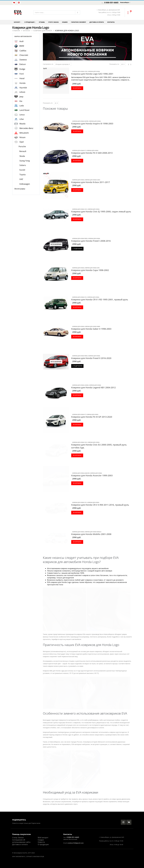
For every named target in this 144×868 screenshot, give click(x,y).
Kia (21, 101)
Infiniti (22, 92)
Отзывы (42, 22)
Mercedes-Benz (26, 128)
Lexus (22, 115)
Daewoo (23, 60)
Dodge (22, 69)
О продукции (29, 22)
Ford (22, 74)
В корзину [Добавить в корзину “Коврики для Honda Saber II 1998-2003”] (77, 336)
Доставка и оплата (97, 22)
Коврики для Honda (94, 71)
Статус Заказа (18, 838)
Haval (22, 78)
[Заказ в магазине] (63, 64)
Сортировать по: (48, 64)
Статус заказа (53, 22)
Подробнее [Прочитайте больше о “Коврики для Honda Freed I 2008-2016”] (78, 249)
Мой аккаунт (43, 838)
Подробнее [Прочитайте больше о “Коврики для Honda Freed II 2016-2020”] (78, 366)
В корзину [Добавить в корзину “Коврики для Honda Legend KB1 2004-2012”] (77, 395)
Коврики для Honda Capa (92, 268)
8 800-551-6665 (111, 3)
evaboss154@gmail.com (76, 843)
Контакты (111, 22)
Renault (23, 151)
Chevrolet (24, 55)
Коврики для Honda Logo (80, 71)
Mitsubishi (24, 133)
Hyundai (23, 88)
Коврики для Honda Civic (80, 209)
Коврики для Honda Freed (80, 238)
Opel (22, 142)
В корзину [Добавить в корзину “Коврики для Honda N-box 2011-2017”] (77, 190)
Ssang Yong (25, 161)
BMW (22, 46)
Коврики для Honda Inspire (80, 121)
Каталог (17, 22)
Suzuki (22, 170)
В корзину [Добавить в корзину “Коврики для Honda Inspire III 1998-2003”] (77, 131)
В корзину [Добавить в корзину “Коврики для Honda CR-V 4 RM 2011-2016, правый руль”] (77, 512)
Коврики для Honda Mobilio (93, 532)
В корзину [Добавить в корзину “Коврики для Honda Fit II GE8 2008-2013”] (77, 161)
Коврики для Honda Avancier (81, 473)
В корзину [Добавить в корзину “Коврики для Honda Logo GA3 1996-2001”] (77, 88)
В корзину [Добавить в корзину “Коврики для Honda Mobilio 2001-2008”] (77, 542)
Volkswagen (25, 184)
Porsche (22, 146)
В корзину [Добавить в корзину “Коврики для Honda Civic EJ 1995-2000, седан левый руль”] (77, 219)
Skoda (22, 156)
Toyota (23, 175)
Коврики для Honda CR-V (79, 297)
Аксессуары (20, 189)
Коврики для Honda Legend (80, 385)
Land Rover (25, 110)
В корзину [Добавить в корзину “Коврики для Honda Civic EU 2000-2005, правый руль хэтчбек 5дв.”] (77, 455)
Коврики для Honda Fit (79, 151)
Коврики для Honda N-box (92, 180)
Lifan (22, 119)
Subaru (23, 165)
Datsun (23, 64)
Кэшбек (65, 22)
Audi (22, 41)
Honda (22, 83)
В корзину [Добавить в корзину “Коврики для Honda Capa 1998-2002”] (77, 278)
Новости (41, 842)
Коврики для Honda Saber (92, 326)
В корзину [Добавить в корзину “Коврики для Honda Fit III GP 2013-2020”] (77, 424)
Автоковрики (18, 853)
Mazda (22, 124)
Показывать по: (114, 64)
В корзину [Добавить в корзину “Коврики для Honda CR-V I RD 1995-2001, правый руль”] (77, 307)
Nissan (23, 137)
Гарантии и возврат (79, 22)
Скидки (41, 840)
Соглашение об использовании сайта (21, 841)
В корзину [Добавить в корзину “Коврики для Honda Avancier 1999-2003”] (77, 483)
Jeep (21, 97)
